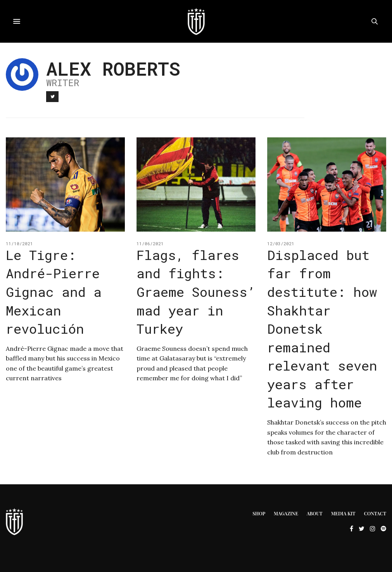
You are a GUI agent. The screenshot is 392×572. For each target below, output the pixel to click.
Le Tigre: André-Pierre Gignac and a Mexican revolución (54, 292)
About (315, 513)
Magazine (286, 513)
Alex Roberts (113, 68)
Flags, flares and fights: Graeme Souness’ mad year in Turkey (196, 292)
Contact (375, 513)
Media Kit (343, 513)
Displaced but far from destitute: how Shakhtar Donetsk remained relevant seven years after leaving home (322, 329)
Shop (259, 513)
